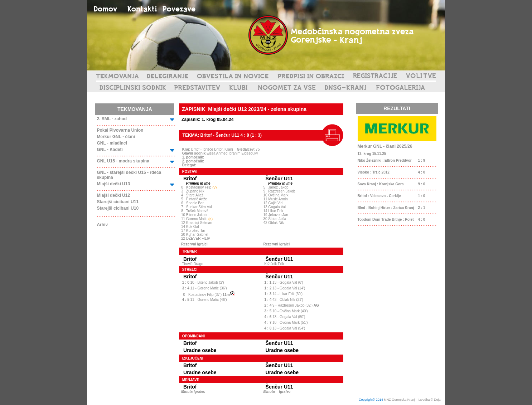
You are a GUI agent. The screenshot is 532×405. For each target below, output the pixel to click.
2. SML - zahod (112, 119)
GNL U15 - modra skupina (123, 161)
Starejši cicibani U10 (118, 208)
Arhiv (102, 225)
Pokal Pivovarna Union (120, 130)
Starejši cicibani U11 (118, 202)
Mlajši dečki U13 (113, 184)
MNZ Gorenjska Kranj (399, 400)
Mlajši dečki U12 (113, 195)
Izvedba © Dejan (431, 400)
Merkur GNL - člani (116, 137)
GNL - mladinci (112, 143)
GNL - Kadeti (110, 150)
